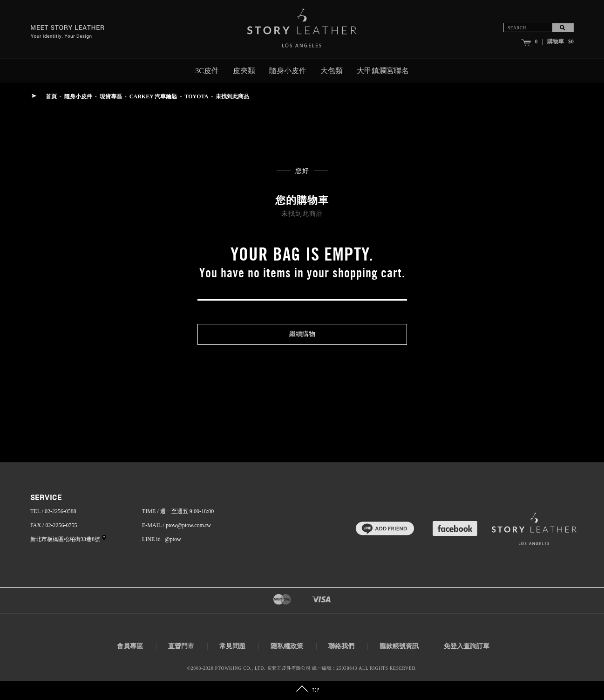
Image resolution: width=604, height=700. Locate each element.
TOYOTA (196, 96)
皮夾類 (244, 71)
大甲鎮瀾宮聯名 (383, 71)
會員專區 (130, 646)
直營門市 (181, 646)
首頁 (51, 96)
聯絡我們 (341, 646)
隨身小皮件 (288, 71)
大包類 (332, 71)
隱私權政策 (287, 646)
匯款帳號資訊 (399, 646)
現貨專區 (111, 96)
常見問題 (232, 646)
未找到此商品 (232, 96)
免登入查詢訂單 (467, 646)
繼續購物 (302, 334)
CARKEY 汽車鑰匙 (153, 96)
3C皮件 (207, 71)
